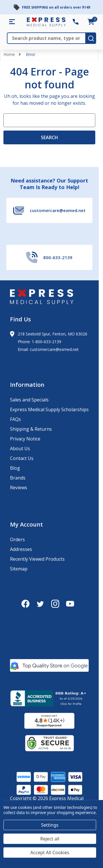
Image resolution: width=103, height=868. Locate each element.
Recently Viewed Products (37, 559)
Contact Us (22, 458)
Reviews (19, 488)
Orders (17, 539)
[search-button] (91, 38)
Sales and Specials (29, 400)
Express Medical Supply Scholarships (49, 409)
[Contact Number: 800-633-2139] (76, 22)
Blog (15, 468)
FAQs (15, 419)
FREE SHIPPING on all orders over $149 (56, 7)
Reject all (50, 839)
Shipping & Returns (31, 429)
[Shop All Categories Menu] (12, 22)
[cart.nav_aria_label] (91, 22)
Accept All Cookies (50, 853)
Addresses (21, 549)
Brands (18, 478)
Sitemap (19, 569)
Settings (50, 825)
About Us (20, 448)
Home (9, 54)
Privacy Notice (25, 439)
